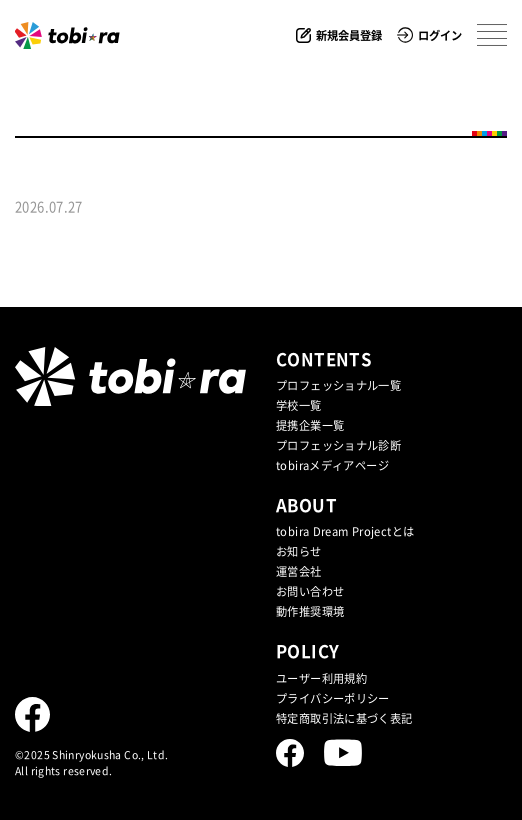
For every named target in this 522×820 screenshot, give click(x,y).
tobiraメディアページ (332, 465)
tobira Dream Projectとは (345, 531)
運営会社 (299, 571)
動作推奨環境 (310, 611)
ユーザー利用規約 (321, 678)
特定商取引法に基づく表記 (344, 718)
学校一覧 (299, 405)
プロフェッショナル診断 (338, 445)
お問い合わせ (310, 591)
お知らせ (299, 551)
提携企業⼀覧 (310, 425)
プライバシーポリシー (333, 698)
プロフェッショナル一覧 (338, 385)
